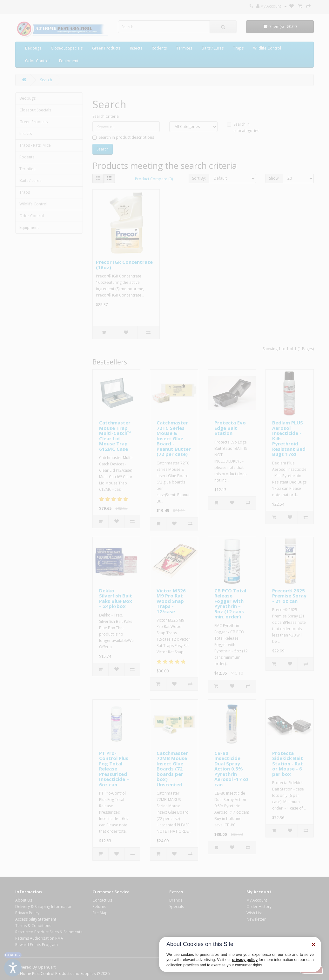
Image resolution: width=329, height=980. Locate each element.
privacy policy (245, 960)
